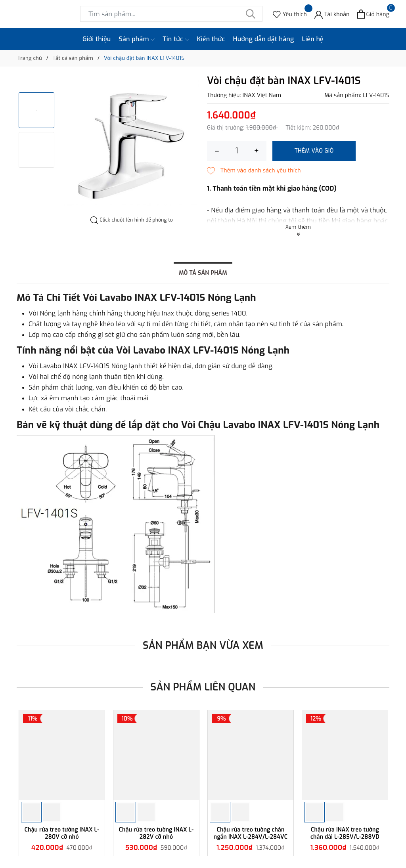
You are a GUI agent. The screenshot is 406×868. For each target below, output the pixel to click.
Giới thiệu (97, 39)
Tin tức (176, 39)
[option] (132, 146)
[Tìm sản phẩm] (171, 14)
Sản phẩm (137, 39)
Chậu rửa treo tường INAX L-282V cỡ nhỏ (156, 833)
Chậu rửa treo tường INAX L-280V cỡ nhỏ (62, 833)
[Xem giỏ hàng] (373, 14)
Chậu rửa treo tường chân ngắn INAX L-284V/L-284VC (251, 833)
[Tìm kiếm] (251, 14)
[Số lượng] (237, 151)
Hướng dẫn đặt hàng (264, 39)
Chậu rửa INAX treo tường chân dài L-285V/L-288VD (345, 833)
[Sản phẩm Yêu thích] (290, 14)
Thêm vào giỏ (314, 151)
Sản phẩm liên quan (203, 687)
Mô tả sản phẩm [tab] (203, 273)
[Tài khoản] (332, 14)
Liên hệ (313, 39)
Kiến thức (211, 39)
